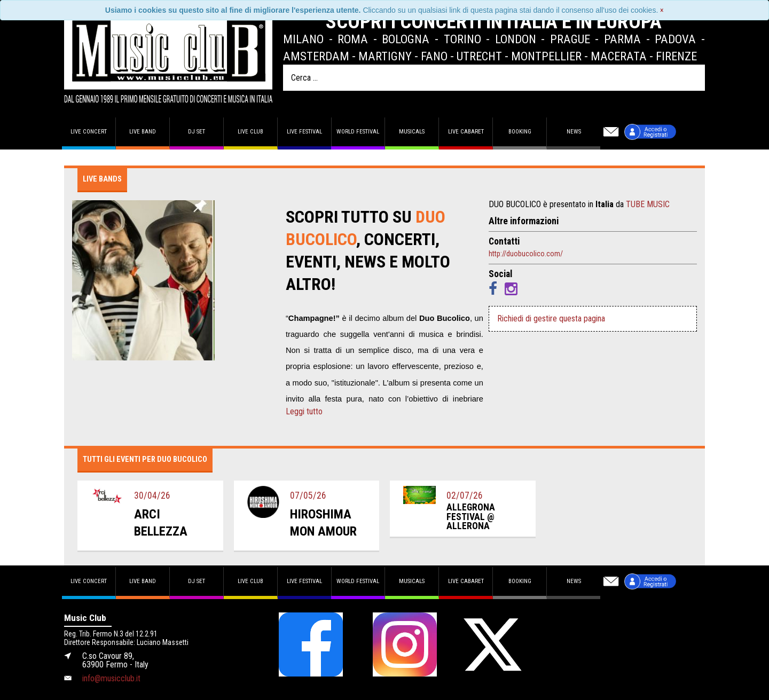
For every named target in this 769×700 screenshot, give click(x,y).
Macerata (619, 56)
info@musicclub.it (111, 678)
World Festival (358, 132)
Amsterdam (316, 56)
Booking (520, 132)
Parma (622, 39)
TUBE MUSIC (648, 204)
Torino (462, 39)
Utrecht (479, 56)
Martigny (385, 56)
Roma (353, 39)
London (516, 39)
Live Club (250, 132)
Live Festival (304, 132)
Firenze (676, 56)
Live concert (89, 132)
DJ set (197, 132)
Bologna (406, 39)
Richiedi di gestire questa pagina (551, 318)
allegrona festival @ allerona (471, 517)
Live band (143, 132)
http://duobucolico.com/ (526, 254)
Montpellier (546, 56)
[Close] (662, 10)
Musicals (412, 132)
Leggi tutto (304, 412)
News (574, 132)
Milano (303, 39)
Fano (434, 56)
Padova (675, 39)
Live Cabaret (466, 132)
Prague (570, 39)
